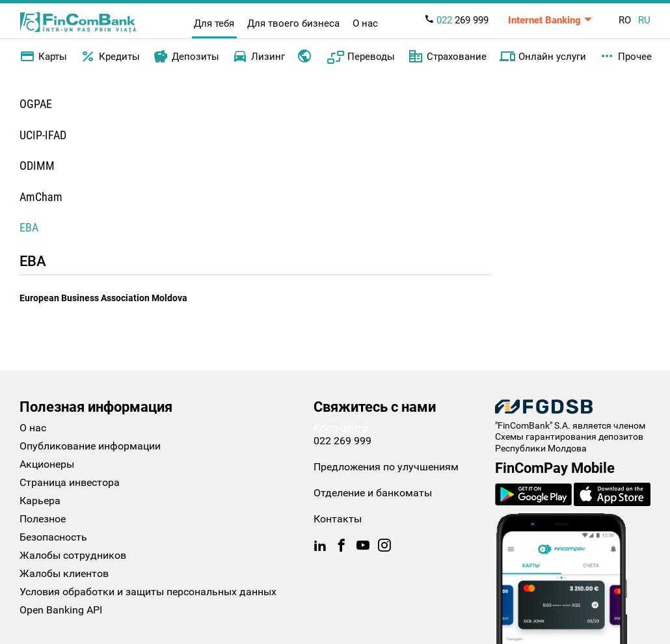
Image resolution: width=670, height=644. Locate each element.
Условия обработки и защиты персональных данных (148, 592)
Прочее (625, 57)
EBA (29, 227)
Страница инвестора (70, 482)
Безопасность (53, 537)
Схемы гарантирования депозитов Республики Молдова (569, 442)
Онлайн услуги (543, 57)
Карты (43, 57)
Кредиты (110, 57)
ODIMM (37, 166)
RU (644, 20)
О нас (365, 23)
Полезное (43, 519)
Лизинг (259, 57)
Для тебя (214, 23)
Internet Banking (544, 20)
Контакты (338, 519)
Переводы (361, 57)
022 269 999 (342, 441)
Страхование (447, 57)
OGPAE (36, 104)
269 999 (456, 20)
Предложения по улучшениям (386, 467)
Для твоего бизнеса (293, 23)
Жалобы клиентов (64, 573)
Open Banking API (61, 610)
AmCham (41, 197)
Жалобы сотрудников (73, 555)
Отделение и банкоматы (373, 493)
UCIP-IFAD (43, 135)
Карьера (40, 501)
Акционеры (47, 464)
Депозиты (186, 57)
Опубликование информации (90, 446)
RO (625, 20)
